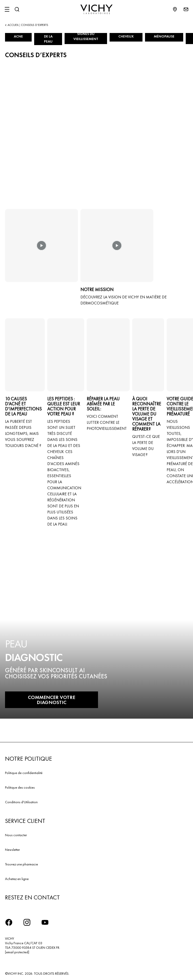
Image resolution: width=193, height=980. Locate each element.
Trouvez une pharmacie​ (21, 864)
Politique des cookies (20, 787)
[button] (41, 249)
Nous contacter (16, 835)
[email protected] (17, 952)
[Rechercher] (17, 9)
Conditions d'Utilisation (21, 802)
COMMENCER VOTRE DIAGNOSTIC (52, 700)
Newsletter (12, 850)
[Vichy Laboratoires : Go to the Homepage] (96, 9)
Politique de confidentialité (24, 773)
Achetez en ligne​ (17, 879)
